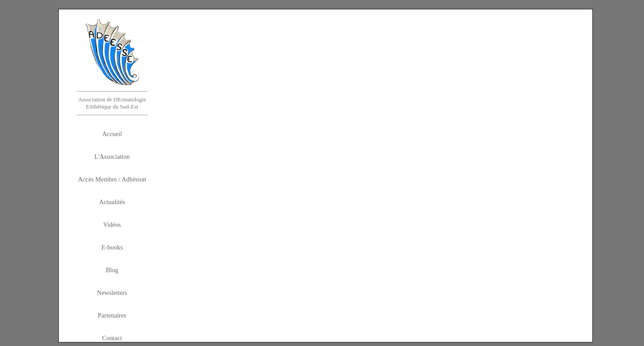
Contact (112, 338)
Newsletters (112, 293)
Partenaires (112, 315)
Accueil (112, 134)
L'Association (112, 157)
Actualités (112, 202)
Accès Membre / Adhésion (112, 179)
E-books (112, 247)
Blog (112, 270)
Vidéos (112, 225)
